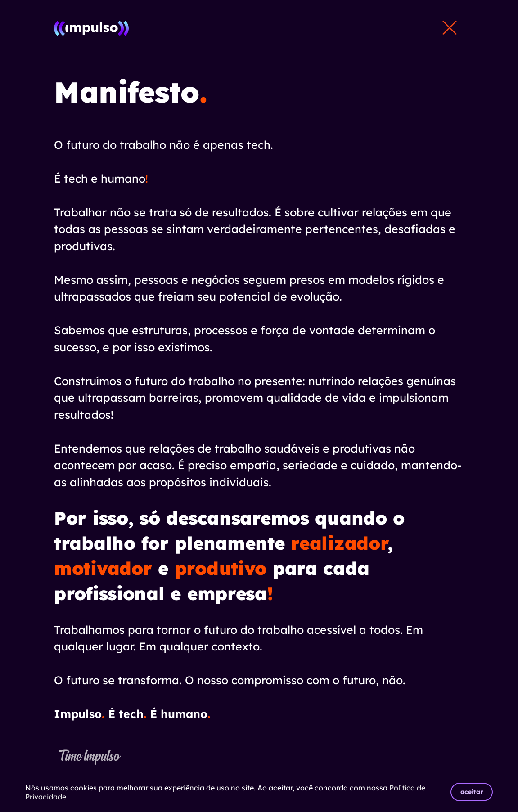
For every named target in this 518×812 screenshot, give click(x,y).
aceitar (472, 792)
